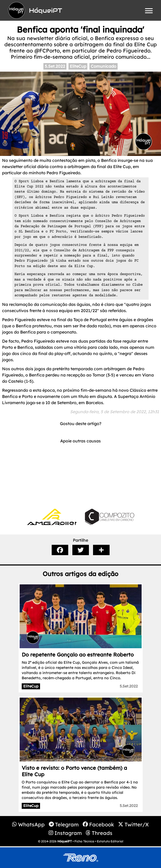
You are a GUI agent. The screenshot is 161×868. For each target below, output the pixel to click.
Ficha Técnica (84, 841)
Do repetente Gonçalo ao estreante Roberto (78, 655)
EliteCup (78, 66)
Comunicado (104, 66)
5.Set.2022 (55, 66)
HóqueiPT (65, 841)
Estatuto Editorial (110, 841)
